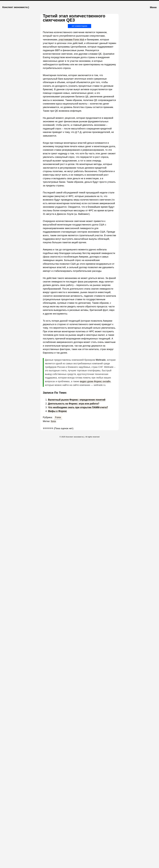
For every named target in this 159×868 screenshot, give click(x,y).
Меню (153, 7)
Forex (58, 417)
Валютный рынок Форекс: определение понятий (77, 400)
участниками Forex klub (71, 40)
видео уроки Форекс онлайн (95, 381)
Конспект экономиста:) (16, 7)
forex (53, 421)
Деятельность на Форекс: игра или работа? (74, 404)
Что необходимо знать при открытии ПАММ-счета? (78, 407)
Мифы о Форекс (57, 411)
